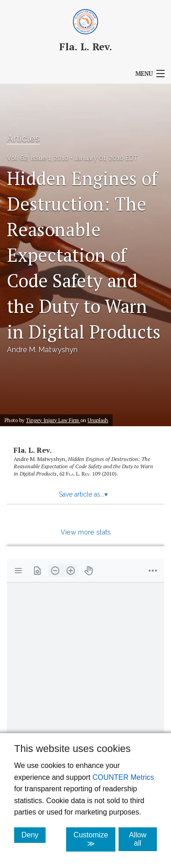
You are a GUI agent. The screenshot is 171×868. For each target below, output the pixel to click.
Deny (34, 835)
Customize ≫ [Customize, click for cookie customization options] (94, 839)
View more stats (86, 532)
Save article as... (83, 494)
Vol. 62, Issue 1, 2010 (38, 158)
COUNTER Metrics (123, 777)
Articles (23, 138)
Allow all (143, 839)
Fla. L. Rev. (33, 450)
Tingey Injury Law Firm (53, 420)
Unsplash (98, 420)
